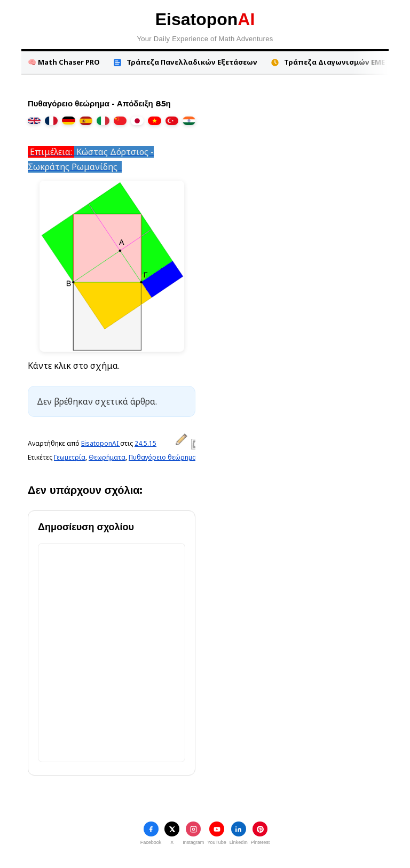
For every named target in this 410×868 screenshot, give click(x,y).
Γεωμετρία (70, 457)
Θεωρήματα (107, 457)
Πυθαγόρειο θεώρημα (163, 457)
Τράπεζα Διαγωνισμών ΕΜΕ (328, 62)
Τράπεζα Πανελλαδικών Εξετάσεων (185, 62)
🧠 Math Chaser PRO (64, 62)
